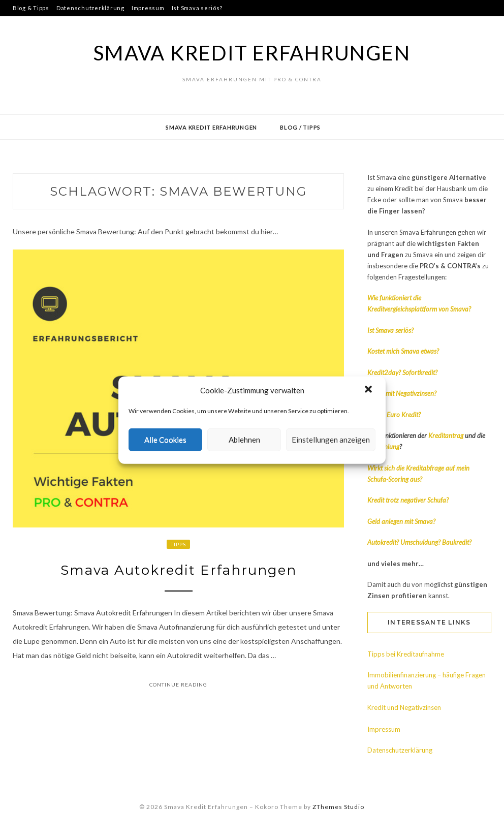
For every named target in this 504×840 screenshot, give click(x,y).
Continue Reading (178, 685)
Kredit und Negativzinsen (404, 707)
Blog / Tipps (300, 127)
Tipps (178, 544)
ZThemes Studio (338, 807)
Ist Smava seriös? (197, 8)
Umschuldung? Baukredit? (436, 542)
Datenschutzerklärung (90, 8)
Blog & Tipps (31, 8)
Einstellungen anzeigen (331, 440)
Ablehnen (244, 440)
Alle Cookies (165, 440)
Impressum (148, 8)
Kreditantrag (447, 435)
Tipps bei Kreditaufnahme (406, 654)
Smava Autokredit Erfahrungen (179, 570)
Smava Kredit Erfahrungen (252, 53)
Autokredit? (383, 542)
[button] (369, 390)
